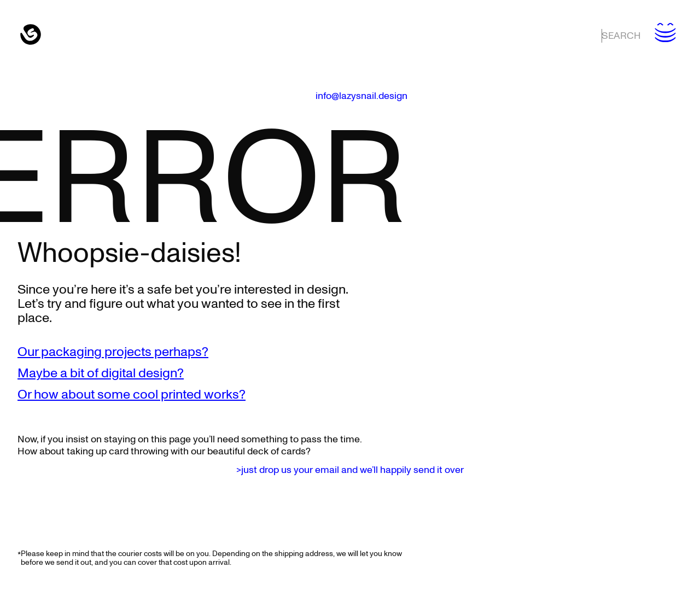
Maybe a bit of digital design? (101, 373)
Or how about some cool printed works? (132, 395)
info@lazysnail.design (361, 96)
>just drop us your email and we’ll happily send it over (350, 470)
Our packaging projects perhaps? (113, 352)
